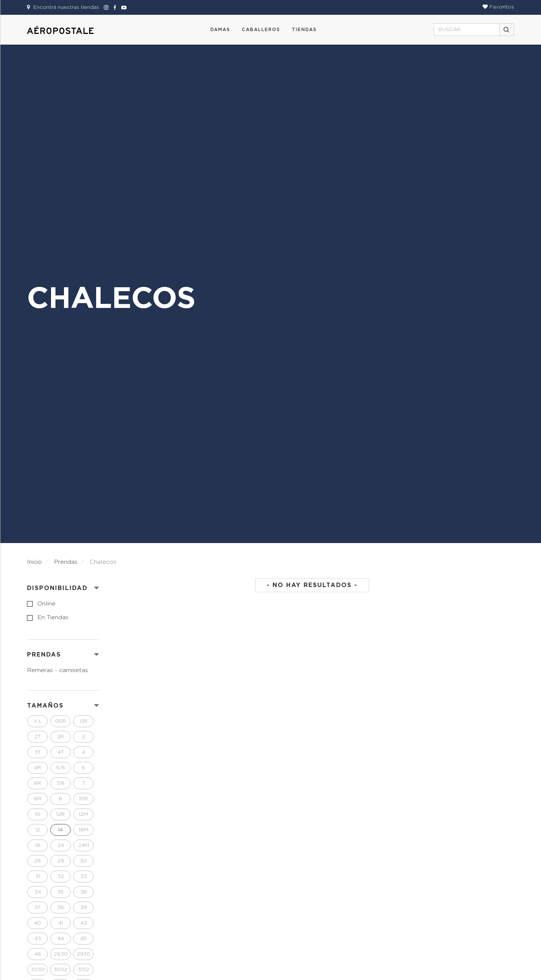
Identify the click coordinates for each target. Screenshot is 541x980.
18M (84, 830)
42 (84, 923)
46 (38, 954)
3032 (60, 970)
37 (38, 908)
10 (38, 814)
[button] (498, 7)
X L (38, 721)
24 (61, 845)
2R (60, 737)
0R (84, 721)
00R (61, 721)
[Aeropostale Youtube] (122, 7)
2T (38, 737)
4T (61, 752)
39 (84, 908)
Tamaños (45, 706)
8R (38, 799)
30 (83, 861)
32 (61, 876)
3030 (38, 970)
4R (38, 768)
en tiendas (53, 617)
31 (38, 876)
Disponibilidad (57, 588)
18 (38, 845)
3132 (83, 970)
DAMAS (220, 30)
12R (60, 814)
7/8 (60, 783)
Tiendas (304, 30)
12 (38, 830)
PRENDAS (44, 655)
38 (60, 908)
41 (60, 923)
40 (38, 923)
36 (84, 892)
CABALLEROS (261, 30)
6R (38, 783)
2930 (83, 954)
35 (60, 892)
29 (61, 861)
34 (38, 892)
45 (83, 939)
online (46, 604)
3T (38, 752)
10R (84, 799)
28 (38, 861)
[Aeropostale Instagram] (105, 7)
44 (61, 939)
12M (83, 814)
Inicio (34, 562)
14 (60, 830)
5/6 (61, 768)
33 (84, 876)
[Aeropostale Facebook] (114, 7)
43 (38, 939)
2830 (61, 954)
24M (84, 845)
